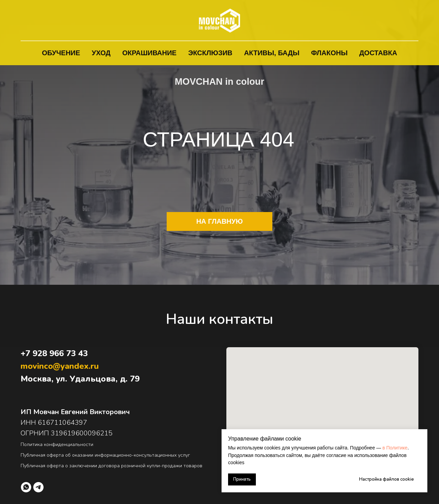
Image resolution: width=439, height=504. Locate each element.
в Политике (395, 448)
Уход (101, 53)
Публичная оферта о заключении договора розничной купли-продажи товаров (111, 466)
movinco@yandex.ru (60, 366)
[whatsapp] (26, 487)
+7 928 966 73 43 (54, 353)
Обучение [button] (61, 53)
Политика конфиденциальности (57, 444)
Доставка (378, 53)
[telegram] (38, 487)
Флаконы (329, 53)
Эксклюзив (210, 53)
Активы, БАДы (272, 53)
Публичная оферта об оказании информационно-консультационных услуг (105, 455)
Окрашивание (149, 53)
